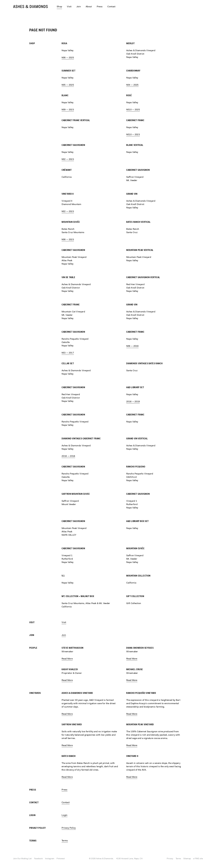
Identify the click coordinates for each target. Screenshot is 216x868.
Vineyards (35, 693)
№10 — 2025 (133, 110)
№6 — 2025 (68, 58)
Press (100, 7)
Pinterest (61, 859)
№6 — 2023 (68, 240)
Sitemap (187, 859)
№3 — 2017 (68, 353)
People (33, 648)
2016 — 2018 (68, 456)
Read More (67, 659)
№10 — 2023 (133, 135)
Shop (32, 44)
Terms (33, 841)
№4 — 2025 (132, 85)
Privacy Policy (38, 828)
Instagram (50, 859)
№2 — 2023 (68, 159)
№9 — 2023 (68, 110)
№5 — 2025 (68, 85)
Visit (69, 7)
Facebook (38, 859)
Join (79, 7)
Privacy (170, 859)
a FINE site (198, 859)
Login (32, 815)
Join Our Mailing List (22, 859)
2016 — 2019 (133, 402)
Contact (111, 7)
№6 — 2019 (132, 346)
